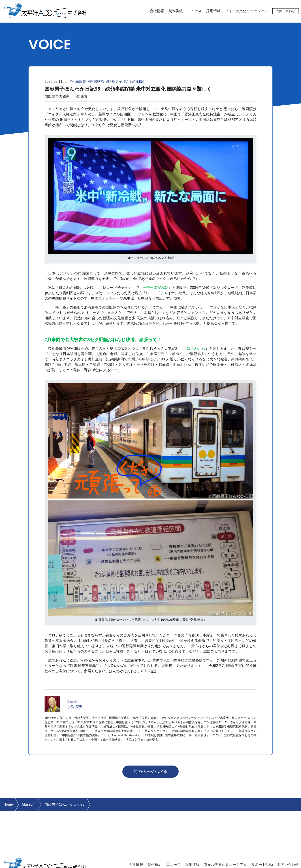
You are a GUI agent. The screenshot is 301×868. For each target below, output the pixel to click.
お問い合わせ (286, 11)
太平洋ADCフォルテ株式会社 (45, 10)
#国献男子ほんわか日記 (125, 82)
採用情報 (213, 11)
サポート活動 (262, 865)
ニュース (194, 11)
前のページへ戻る (150, 771)
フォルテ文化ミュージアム (246, 11)
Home (8, 804)
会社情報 (157, 11)
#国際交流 (96, 82)
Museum (29, 804)
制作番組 (176, 11)
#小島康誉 (78, 82)
